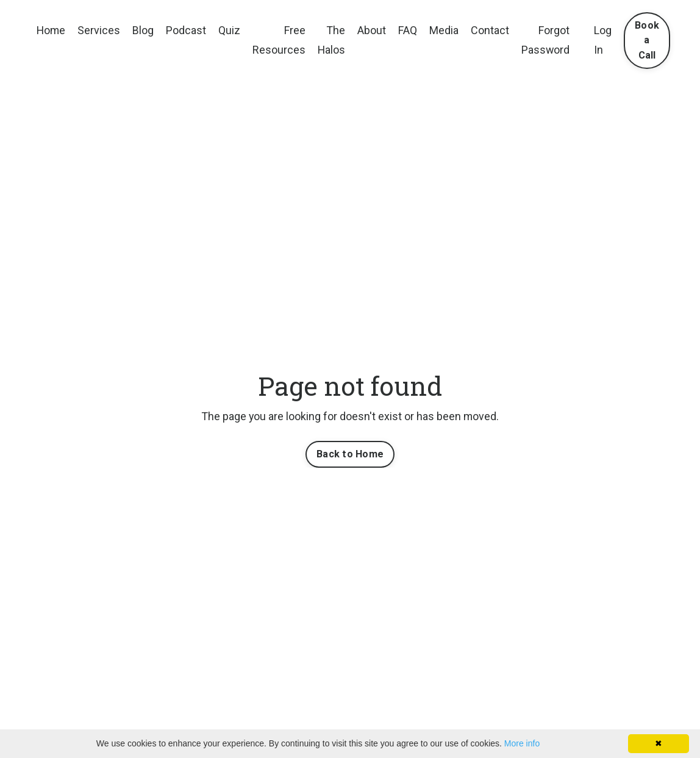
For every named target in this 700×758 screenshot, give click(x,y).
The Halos (333, 40)
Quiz (230, 30)
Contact (492, 30)
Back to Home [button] (350, 454)
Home (52, 30)
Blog (144, 30)
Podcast (187, 30)
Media (446, 30)
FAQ (409, 30)
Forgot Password (548, 40)
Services (100, 30)
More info (522, 743)
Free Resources (280, 40)
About (373, 30)
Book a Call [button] (649, 40)
